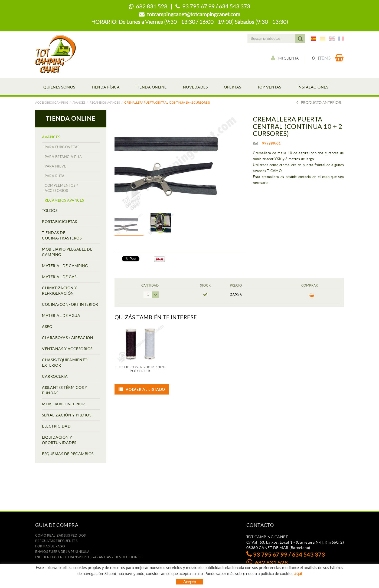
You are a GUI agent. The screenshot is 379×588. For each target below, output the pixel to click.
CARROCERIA (55, 376)
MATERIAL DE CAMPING (65, 266)
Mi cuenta (285, 58)
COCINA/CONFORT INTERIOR (70, 304)
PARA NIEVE (55, 166)
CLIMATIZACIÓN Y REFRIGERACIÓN (60, 291)
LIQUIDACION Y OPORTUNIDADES (59, 440)
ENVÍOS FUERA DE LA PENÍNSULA (62, 552)
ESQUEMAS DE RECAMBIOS (68, 454)
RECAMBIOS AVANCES (105, 103)
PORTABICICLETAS (60, 222)
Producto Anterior (319, 103)
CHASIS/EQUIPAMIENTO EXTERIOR (65, 363)
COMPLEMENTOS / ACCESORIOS (61, 188)
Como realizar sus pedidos (61, 535)
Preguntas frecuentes (56, 541)
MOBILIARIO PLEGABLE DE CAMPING (67, 252)
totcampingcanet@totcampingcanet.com (194, 14)
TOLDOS (50, 211)
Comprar (312, 295)
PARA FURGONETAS (62, 147)
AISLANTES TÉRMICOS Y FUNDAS (65, 390)
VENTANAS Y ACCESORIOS (67, 349)
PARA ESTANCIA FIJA (63, 157)
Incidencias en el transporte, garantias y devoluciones (88, 557)
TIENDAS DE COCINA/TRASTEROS (62, 235)
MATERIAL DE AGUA (61, 316)
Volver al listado (142, 389)
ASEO (47, 327)
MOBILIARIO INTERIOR (63, 404)
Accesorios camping (52, 103)
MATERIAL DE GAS (59, 277)
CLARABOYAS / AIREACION (68, 338)
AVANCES (79, 103)
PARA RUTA (55, 176)
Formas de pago (50, 546)
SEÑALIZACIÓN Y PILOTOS (67, 415)
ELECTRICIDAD (56, 426)
